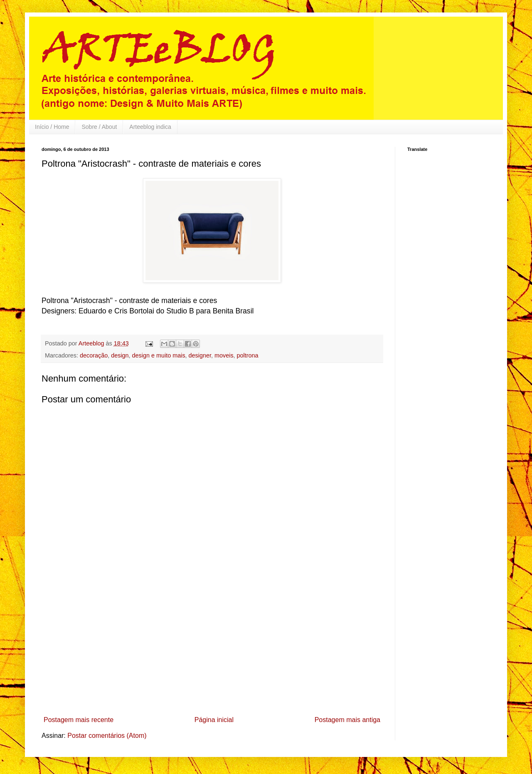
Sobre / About (99, 127)
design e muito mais (159, 355)
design (120, 355)
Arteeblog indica (150, 127)
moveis (224, 355)
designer (200, 355)
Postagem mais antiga (347, 720)
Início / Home (52, 127)
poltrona (248, 355)
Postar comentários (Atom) (107, 736)
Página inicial (214, 720)
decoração (94, 355)
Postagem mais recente (79, 720)
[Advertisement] (212, 650)
